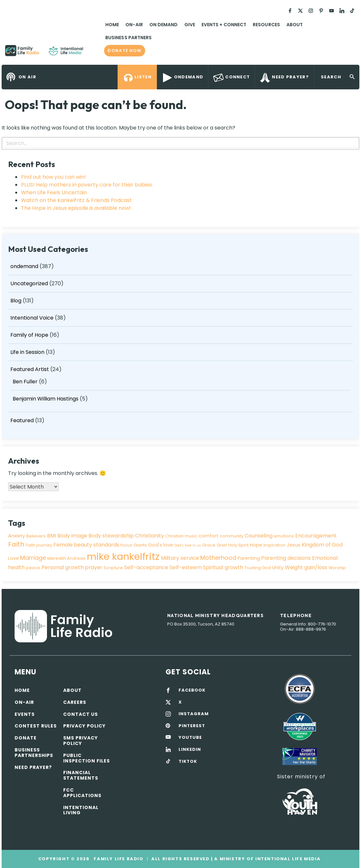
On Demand (164, 25)
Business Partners (128, 38)
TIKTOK (188, 761)
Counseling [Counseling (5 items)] (259, 536)
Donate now (125, 51)
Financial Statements (81, 775)
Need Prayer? (33, 767)
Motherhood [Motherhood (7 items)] (218, 558)
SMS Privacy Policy (81, 741)
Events (25, 714)
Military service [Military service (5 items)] (180, 558)
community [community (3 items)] (232, 536)
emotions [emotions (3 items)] (284, 536)
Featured (22, 420)
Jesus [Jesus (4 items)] (294, 545)
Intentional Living (81, 810)
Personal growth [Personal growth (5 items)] (63, 567)
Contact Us (81, 714)
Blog (16, 301)
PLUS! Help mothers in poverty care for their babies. (87, 185)
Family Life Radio (93, 53)
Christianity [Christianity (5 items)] (150, 536)
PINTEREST (192, 726)
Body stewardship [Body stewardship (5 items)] (111, 536)
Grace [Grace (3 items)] (209, 545)
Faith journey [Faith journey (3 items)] (39, 545)
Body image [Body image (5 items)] (72, 536)
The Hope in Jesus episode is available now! (76, 208)
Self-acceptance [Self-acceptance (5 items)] (146, 567)
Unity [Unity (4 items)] (278, 568)
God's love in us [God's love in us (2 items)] (188, 545)
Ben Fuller (25, 382)
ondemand (24, 266)
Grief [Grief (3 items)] (222, 545)
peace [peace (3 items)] (33, 568)
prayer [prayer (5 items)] (94, 567)
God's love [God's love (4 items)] (161, 545)
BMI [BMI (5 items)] (52, 536)
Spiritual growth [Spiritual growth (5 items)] (223, 567)
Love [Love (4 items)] (13, 558)
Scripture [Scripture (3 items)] (113, 568)
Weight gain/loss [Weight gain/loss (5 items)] (306, 567)
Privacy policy (84, 726)
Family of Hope (29, 335)
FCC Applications (82, 793)
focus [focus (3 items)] (126, 545)
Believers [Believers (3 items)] (36, 536)
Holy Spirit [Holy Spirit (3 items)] (238, 545)
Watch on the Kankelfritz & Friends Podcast (76, 200)
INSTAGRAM (194, 714)
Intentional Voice (32, 318)
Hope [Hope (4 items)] (256, 545)
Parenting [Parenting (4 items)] (249, 558)
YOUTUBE (190, 738)
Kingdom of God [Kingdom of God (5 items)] (322, 545)
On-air (24, 702)
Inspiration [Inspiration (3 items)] (274, 545)
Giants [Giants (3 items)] (140, 545)
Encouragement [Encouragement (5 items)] (316, 536)
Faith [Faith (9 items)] (16, 544)
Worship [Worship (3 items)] (337, 568)
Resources (266, 25)
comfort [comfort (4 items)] (209, 536)
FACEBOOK (192, 690)
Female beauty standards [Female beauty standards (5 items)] (86, 545)
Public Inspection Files (87, 758)
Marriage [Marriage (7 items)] (33, 558)
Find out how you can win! (53, 177)
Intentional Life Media (287, 859)
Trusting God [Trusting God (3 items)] (258, 568)
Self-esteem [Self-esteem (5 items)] (186, 567)
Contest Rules (36, 726)
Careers (75, 702)
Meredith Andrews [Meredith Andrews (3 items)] (66, 558)
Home (112, 25)
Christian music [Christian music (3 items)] (181, 536)
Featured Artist (30, 369)
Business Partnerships (34, 753)
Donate (26, 738)
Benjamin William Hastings (46, 399)
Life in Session (27, 352)
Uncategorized (29, 283)
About (295, 25)
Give (190, 25)
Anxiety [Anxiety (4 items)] (17, 536)
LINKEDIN (190, 750)
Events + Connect (224, 25)
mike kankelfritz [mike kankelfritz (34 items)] (123, 556)
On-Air (134, 25)
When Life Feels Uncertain (54, 192)
